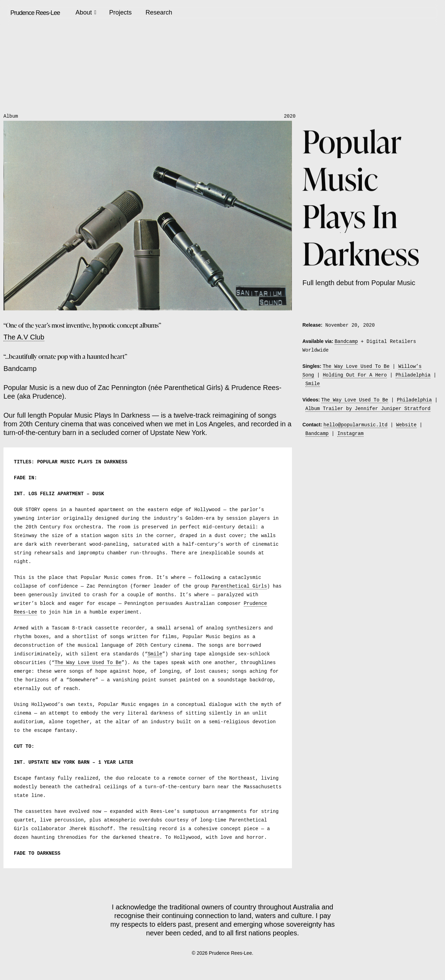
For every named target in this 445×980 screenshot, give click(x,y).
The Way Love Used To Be (88, 663)
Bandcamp (346, 341)
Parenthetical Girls (239, 586)
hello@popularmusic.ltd (355, 425)
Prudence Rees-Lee (35, 13)
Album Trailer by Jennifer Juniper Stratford (368, 409)
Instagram (350, 434)
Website (406, 425)
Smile (155, 654)
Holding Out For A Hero (355, 375)
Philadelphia (413, 375)
